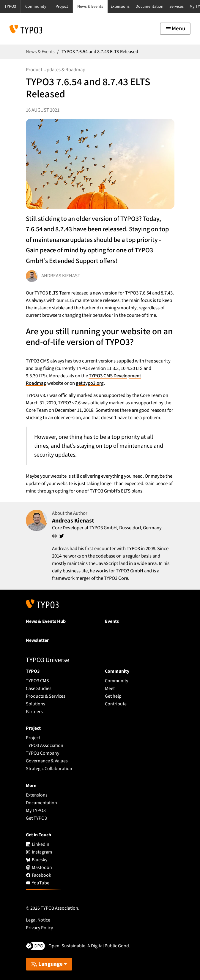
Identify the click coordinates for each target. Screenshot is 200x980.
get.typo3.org (90, 383)
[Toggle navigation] (175, 29)
